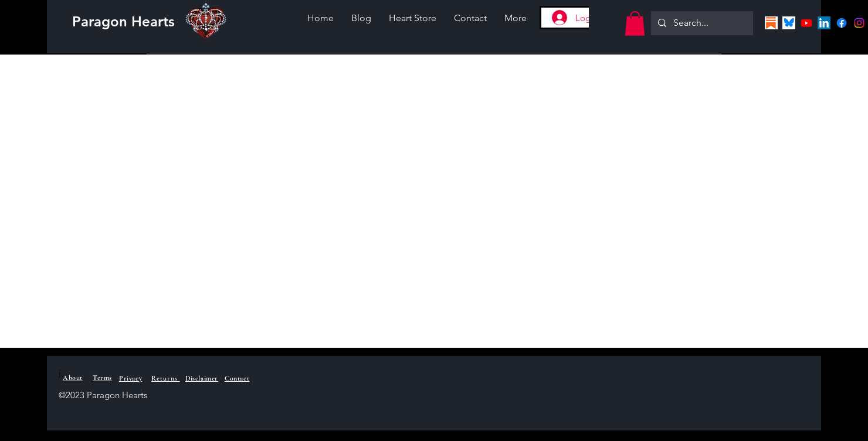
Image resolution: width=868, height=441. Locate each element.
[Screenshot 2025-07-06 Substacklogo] (771, 23)
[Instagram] (859, 23)
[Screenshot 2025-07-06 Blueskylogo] (789, 23)
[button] (635, 23)
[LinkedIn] (824, 23)
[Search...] (701, 23)
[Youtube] (806, 23)
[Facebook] (842, 23)
